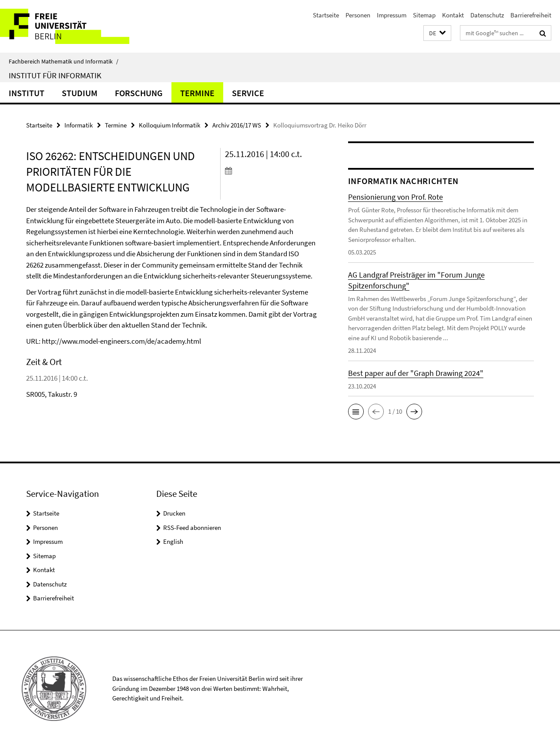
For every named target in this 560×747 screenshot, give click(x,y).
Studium (80, 93)
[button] (437, 33)
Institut (27, 93)
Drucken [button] (174, 513)
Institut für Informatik (55, 75)
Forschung (139, 93)
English (173, 541)
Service (248, 93)
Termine (197, 93)
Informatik (79, 125)
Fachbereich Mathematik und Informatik (64, 61)
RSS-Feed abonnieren (192, 528)
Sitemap (424, 15)
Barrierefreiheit (531, 15)
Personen (358, 15)
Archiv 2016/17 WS (237, 125)
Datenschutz (487, 15)
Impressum (392, 15)
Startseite (326, 15)
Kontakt (453, 15)
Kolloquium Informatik (169, 125)
